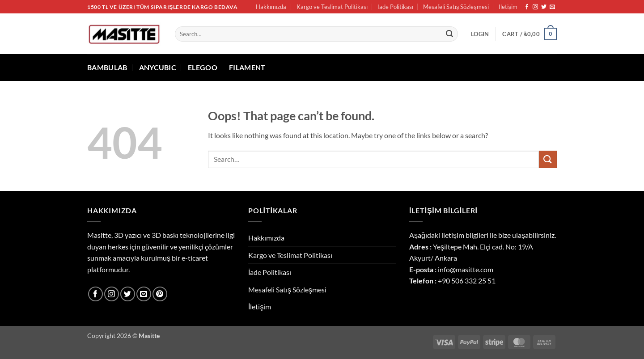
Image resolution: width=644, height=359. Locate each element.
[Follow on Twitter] (544, 7)
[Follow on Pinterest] (160, 294)
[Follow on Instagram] (535, 7)
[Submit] (449, 34)
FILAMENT (247, 67)
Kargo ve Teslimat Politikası (332, 7)
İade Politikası (395, 7)
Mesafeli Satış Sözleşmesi (456, 7)
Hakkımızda (271, 7)
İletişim (508, 7)
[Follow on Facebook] (527, 7)
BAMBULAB (107, 67)
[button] (480, 34)
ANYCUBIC (158, 67)
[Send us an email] (552, 7)
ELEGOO (203, 67)
